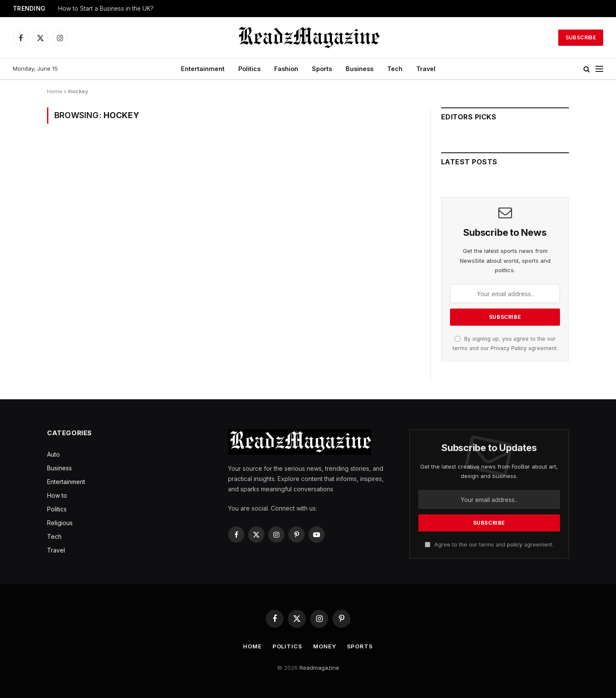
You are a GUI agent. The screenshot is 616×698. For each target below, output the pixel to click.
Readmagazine (319, 668)
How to (57, 495)
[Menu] (599, 69)
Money (325, 646)
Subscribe (581, 37)
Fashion (286, 69)
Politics (249, 69)
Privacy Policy (509, 348)
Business (360, 69)
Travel (426, 69)
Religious (60, 523)
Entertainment (203, 69)
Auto (53, 454)
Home (55, 91)
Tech (395, 69)
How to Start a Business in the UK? (106, 9)
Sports (322, 69)
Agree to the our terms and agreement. (489, 545)
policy (515, 545)
